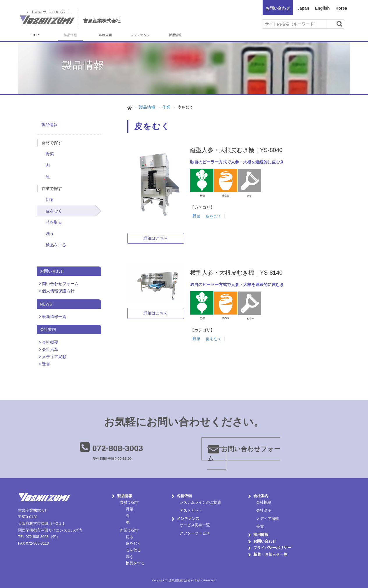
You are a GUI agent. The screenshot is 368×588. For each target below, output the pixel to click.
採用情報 (175, 35)
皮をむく (54, 211)
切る (50, 199)
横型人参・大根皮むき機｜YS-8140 (236, 273)
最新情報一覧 (54, 317)
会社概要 (50, 342)
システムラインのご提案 (200, 502)
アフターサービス (195, 533)
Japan (303, 8)
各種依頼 (105, 35)
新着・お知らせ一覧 (270, 555)
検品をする (56, 245)
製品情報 (70, 35)
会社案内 (261, 496)
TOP (36, 35)
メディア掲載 (54, 357)
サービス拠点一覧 (195, 525)
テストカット (191, 511)
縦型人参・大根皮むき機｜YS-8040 (236, 150)
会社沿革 (50, 349)
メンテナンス (140, 35)
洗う (50, 234)
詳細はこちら (156, 238)
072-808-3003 (118, 448)
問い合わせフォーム (60, 284)
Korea (341, 8)
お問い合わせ (278, 8)
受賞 (46, 364)
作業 (166, 107)
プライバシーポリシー (272, 548)
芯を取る (54, 222)
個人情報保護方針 (58, 291)
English (322, 8)
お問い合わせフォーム (244, 454)
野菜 (50, 154)
